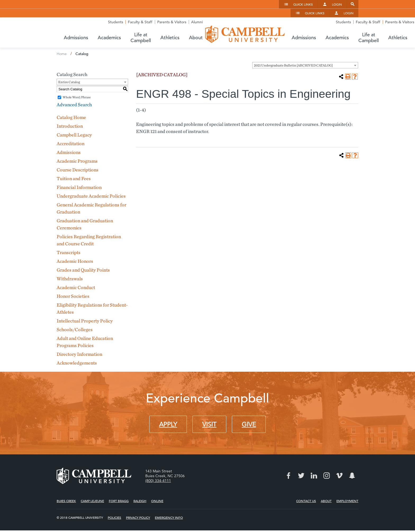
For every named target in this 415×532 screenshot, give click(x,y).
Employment (347, 489)
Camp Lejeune (92, 489)
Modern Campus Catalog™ (261, 525)
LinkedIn (314, 463)
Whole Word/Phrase (77, 85)
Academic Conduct (76, 275)
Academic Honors (75, 249)
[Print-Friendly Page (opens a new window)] (348, 65)
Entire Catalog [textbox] (69, 70)
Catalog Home (71, 105)
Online (157, 489)
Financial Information (79, 175)
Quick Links (303, 4)
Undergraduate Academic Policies (91, 184)
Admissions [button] (215, 28)
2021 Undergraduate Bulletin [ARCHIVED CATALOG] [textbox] (293, 53)
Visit (209, 413)
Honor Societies (73, 284)
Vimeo (339, 463)
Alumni (350, 16)
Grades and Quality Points (83, 258)
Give (249, 413)
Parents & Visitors (325, 16)
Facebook (288, 463)
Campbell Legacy (74, 123)
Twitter (301, 463)
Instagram (327, 463)
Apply (168, 413)
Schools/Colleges (75, 318)
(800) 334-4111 (158, 468)
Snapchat (352, 463)
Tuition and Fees (74, 167)
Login (337, 4)
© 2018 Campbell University (80, 506)
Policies (114, 506)
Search (353, 4)
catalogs (140, 525)
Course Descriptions (78, 158)
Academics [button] (248, 28)
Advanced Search (74, 93)
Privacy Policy (138, 506)
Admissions (69, 140)
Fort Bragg (119, 489)
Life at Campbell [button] (287, 28)
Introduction (70, 114)
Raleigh (140, 489)
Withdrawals (70, 267)
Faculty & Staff (293, 16)
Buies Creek (66, 489)
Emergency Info (169, 506)
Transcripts (69, 240)
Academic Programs (77, 149)
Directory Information (79, 342)
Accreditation (71, 132)
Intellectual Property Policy (85, 309)
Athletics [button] (323, 28)
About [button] (349, 28)
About (326, 489)
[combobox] (305, 53)
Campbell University (96, 22)
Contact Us (306, 489)
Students (269, 16)
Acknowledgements (77, 351)
